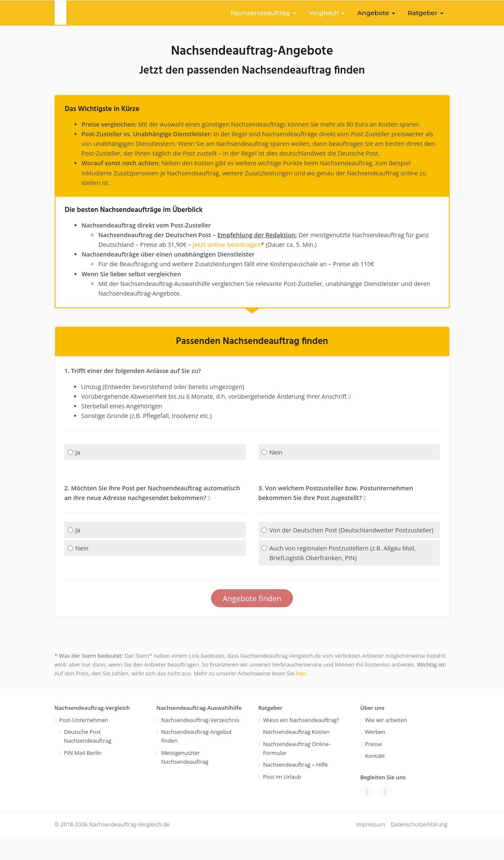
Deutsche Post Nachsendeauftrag (88, 759)
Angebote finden (252, 621)
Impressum (371, 847)
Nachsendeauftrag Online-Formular (297, 771)
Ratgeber (426, 13)
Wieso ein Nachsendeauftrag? (301, 743)
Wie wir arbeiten (386, 743)
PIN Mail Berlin (83, 775)
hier (301, 696)
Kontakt (375, 778)
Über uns (372, 730)
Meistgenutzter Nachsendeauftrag (185, 780)
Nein (272, 462)
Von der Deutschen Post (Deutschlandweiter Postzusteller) (330, 546)
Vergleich (327, 13)
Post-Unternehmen (84, 743)
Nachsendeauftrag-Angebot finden (196, 759)
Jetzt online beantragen (247, 249)
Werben (375, 754)
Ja (74, 462)
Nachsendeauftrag (263, 13)
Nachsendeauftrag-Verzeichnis (200, 743)
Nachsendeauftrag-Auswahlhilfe (199, 730)
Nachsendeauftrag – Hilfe (296, 787)
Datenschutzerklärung (419, 847)
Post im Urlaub (282, 799)
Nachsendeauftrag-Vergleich (92, 730)
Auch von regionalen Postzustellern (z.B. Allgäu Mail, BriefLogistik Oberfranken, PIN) (342, 574)
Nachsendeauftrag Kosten (296, 754)
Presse (373, 767)
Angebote (376, 13)
